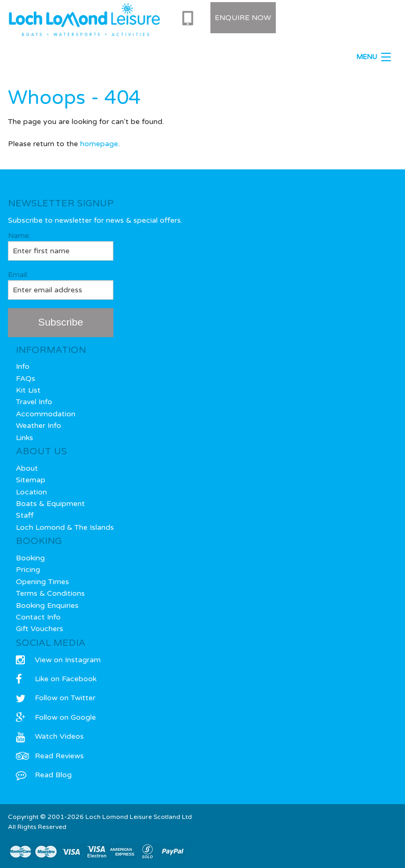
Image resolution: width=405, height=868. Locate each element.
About (27, 468)
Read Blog (44, 775)
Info (23, 366)
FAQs (26, 379)
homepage (99, 144)
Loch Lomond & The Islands (65, 527)
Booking (30, 558)
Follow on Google (56, 717)
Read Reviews (50, 756)
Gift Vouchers (40, 629)
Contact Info (38, 617)
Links (25, 438)
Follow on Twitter (56, 698)
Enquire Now (243, 18)
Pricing (28, 570)
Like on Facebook (56, 679)
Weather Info (38, 426)
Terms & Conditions (50, 593)
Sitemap (31, 480)
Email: (61, 285)
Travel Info (34, 402)
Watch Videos (50, 736)
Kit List (28, 390)
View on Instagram (58, 660)
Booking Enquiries (47, 605)
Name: (61, 246)
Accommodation (46, 414)
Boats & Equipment (50, 504)
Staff (25, 515)
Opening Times (42, 582)
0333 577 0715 (190, 18)
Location (31, 492)
